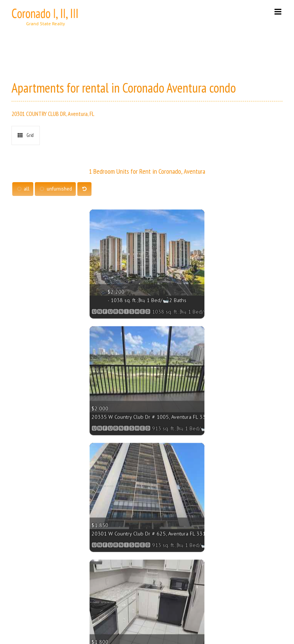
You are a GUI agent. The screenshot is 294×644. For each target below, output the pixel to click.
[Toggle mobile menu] (278, 12)
